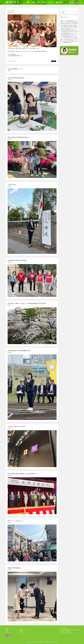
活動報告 (33, 2)
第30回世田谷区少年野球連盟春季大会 (19, 351)
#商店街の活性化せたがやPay (68, 24)
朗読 (65, 30)
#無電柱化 (66, 27)
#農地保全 (70, 27)
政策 (38, 2)
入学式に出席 (12, 184)
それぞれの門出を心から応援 (16, 426)
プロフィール (51, 2)
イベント (72, 28)
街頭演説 (64, 33)
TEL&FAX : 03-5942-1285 (65, 631)
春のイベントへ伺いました (16, 521)
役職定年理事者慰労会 (14, 568)
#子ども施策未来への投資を (66, 25)
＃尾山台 (67, 39)
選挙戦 (68, 33)
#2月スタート (63, 21)
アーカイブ (63, 10)
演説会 (72, 30)
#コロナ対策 (65, 22)
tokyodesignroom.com (54, 642)
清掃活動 (68, 30)
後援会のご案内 (59, 2)
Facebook (21, 631)
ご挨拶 (28, 2)
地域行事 (62, 30)
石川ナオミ (73, 36)
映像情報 (43, 2)
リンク (21, 628)
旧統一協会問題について (15, 69)
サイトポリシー (22, 633)
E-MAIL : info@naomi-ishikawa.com (67, 633)
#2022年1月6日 (70, 21)
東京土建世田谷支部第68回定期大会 (18, 137)
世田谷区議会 (66, 35)
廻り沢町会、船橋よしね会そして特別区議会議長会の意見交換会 (27, 303)
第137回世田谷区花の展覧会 (16, 78)
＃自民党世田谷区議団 (70, 41)
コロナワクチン (73, 33)
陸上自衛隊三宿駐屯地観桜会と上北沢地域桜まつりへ (23, 474)
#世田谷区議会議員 (72, 22)
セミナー (76, 28)
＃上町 (64, 39)
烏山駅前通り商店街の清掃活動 (17, 260)
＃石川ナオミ (72, 39)
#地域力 (76, 24)
